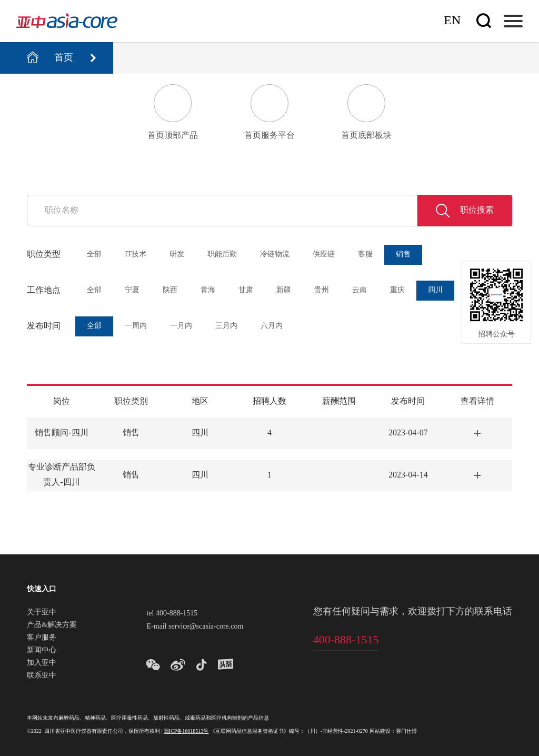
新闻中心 (42, 651)
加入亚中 (42, 663)
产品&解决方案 (52, 625)
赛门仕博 (406, 732)
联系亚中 (42, 676)
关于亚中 (42, 613)
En (452, 21)
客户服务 (42, 638)
